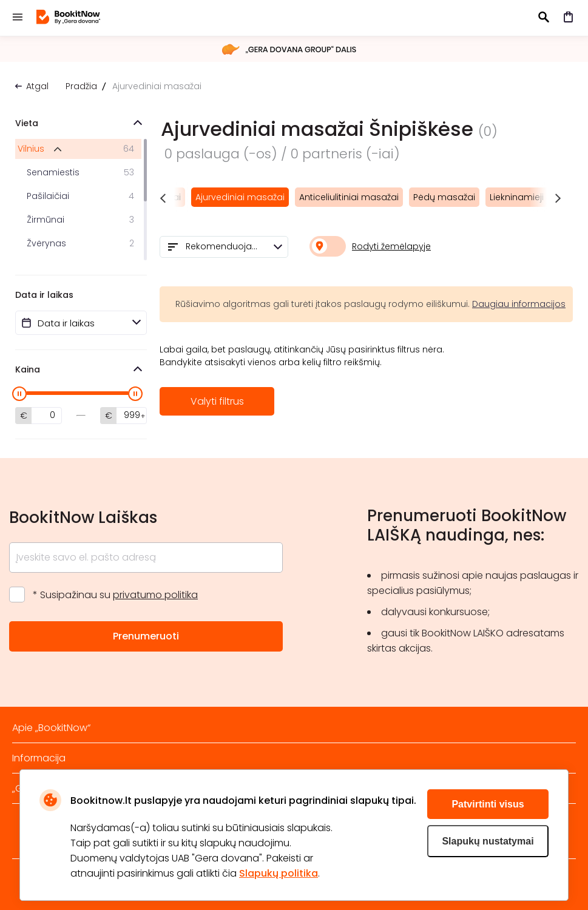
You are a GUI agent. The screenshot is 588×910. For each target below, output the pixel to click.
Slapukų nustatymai (488, 841)
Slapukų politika (279, 873)
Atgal (37, 86)
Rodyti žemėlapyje (391, 246)
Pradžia (81, 86)
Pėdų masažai (444, 197)
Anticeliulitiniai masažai (349, 197)
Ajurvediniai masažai (240, 197)
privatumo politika (155, 595)
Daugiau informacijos (519, 304)
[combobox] (224, 247)
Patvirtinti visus (488, 804)
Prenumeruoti (146, 636)
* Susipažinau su (115, 595)
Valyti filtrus (217, 401)
